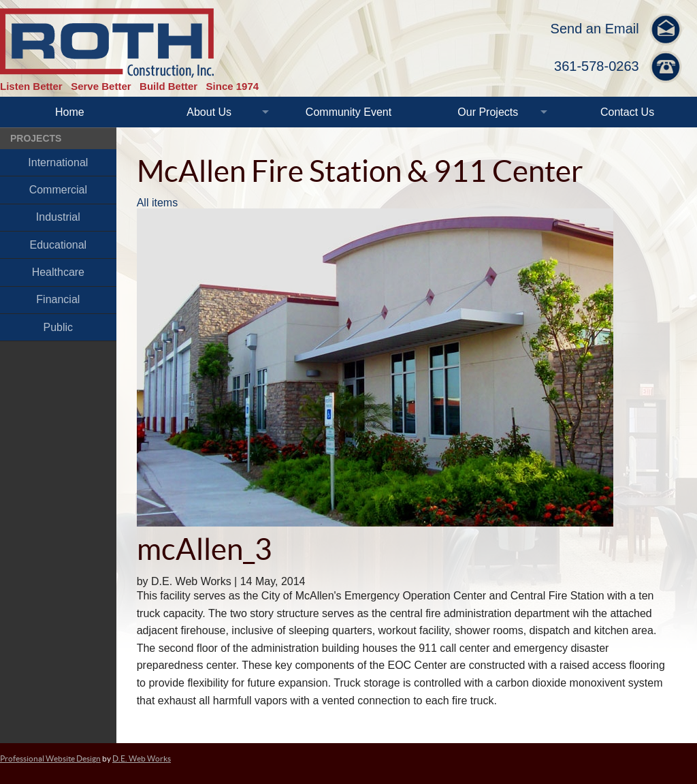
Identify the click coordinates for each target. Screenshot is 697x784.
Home (70, 112)
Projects (36, 138)
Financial (58, 299)
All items (157, 203)
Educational (59, 245)
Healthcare (58, 272)
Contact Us (627, 112)
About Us (209, 112)
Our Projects (488, 112)
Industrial (58, 217)
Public (59, 327)
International (58, 162)
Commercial (58, 190)
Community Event (348, 112)
